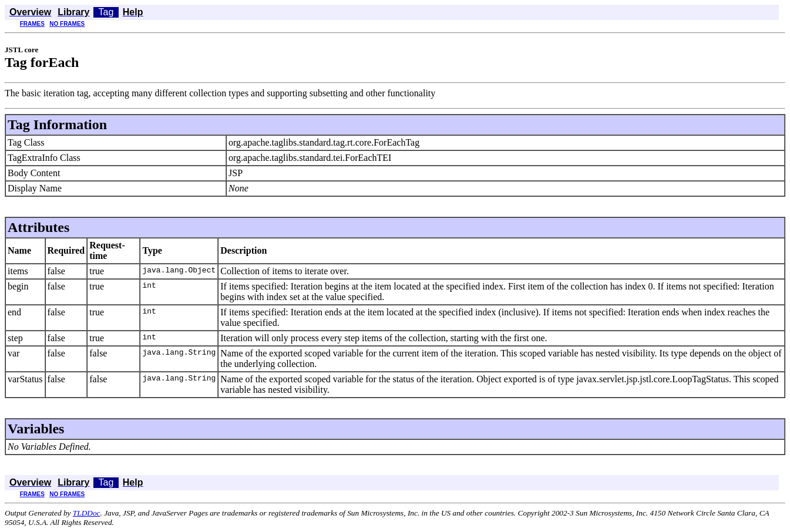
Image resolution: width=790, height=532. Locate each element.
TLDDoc (87, 513)
